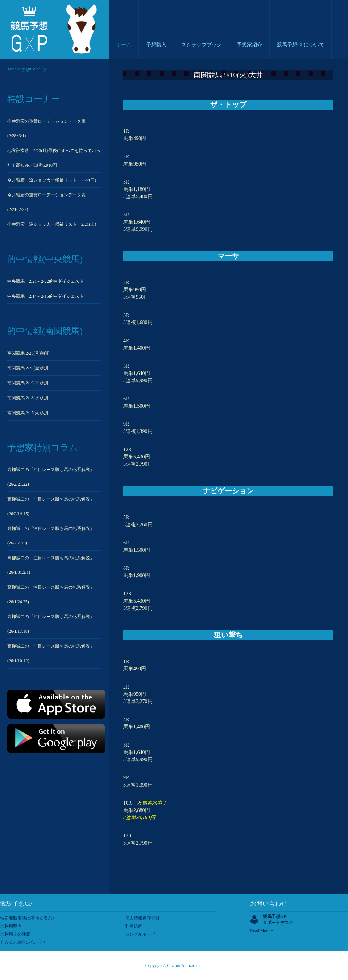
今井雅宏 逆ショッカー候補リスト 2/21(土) (52, 224)
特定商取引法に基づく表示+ (27, 918)
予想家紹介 (249, 45)
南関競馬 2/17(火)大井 (28, 413)
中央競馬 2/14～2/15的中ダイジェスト (45, 296)
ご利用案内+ (12, 926)
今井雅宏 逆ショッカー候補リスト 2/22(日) (52, 180)
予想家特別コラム (43, 448)
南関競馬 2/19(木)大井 (28, 383)
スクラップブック (202, 45)
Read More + (262, 931)
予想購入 (156, 45)
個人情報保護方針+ (144, 918)
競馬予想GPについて (301, 45)
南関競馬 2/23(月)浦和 (28, 353)
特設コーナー (34, 99)
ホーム (124, 45)
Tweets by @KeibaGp (26, 69)
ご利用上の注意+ (16, 934)
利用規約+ (135, 926)
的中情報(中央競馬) (45, 259)
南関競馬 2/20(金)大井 (28, 368)
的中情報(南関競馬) (45, 331)
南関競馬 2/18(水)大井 (28, 398)
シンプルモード (140, 934)
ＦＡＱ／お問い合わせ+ (23, 942)
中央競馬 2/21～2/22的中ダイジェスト (45, 281)
